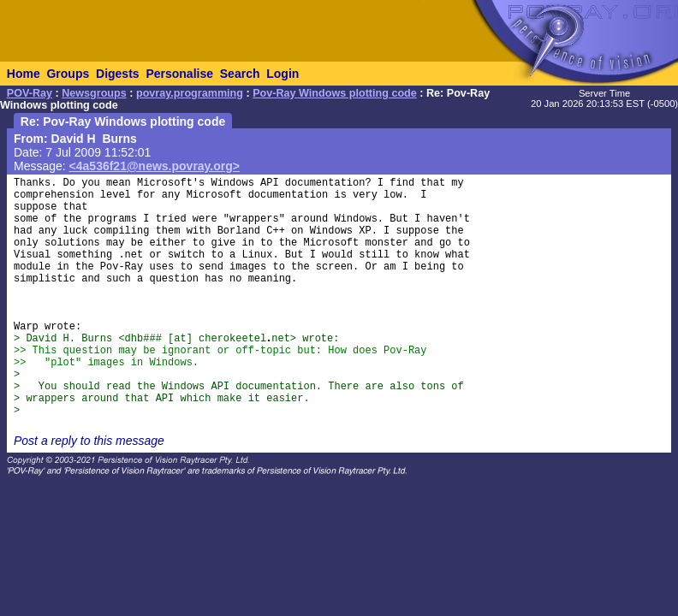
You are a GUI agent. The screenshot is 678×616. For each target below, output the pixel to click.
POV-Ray (30, 93)
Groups (68, 74)
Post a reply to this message (89, 441)
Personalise (179, 74)
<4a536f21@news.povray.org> (155, 166)
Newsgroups (94, 93)
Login (282, 74)
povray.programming (190, 93)
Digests (118, 74)
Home (24, 74)
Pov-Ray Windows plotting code (335, 93)
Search (240, 74)
